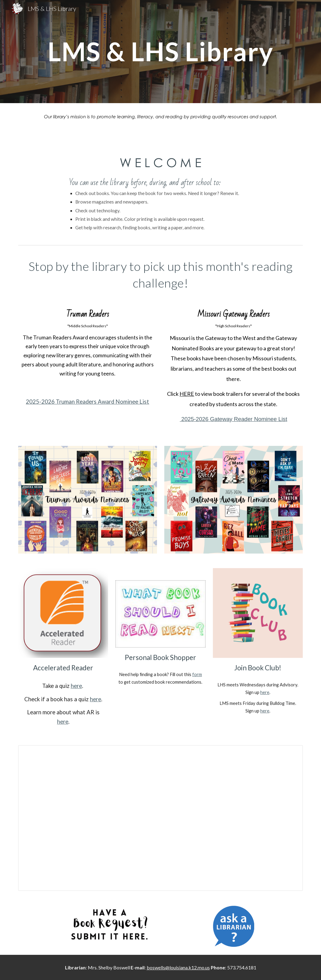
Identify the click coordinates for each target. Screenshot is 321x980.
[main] (160, 51)
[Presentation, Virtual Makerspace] (160, 818)
